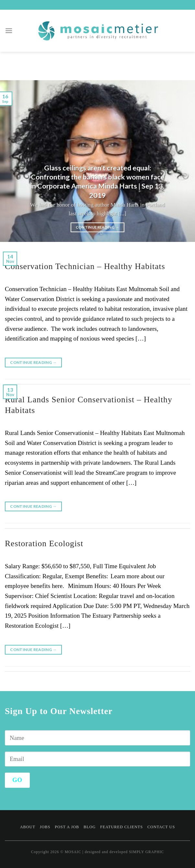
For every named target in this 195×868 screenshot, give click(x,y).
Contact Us (161, 827)
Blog (90, 827)
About (28, 827)
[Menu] (9, 31)
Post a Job (67, 827)
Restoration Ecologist (44, 543)
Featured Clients (121, 827)
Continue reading (98, 227)
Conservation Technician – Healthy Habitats (85, 266)
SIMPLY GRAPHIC (146, 852)
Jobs (45, 827)
